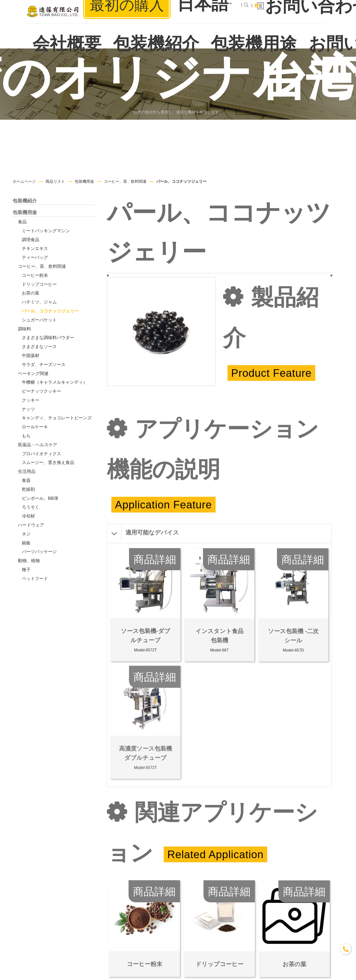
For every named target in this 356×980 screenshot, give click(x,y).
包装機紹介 (25, 201)
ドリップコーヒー (39, 284)
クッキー (31, 400)
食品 (22, 222)
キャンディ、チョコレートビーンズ (57, 418)
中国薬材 (31, 356)
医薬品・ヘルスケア (38, 445)
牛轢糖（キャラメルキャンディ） (55, 382)
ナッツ (28, 409)
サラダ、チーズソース (44, 365)
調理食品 (31, 240)
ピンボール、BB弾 (40, 498)
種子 (26, 570)
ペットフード (35, 579)
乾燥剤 (28, 489)
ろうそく (31, 507)
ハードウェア (31, 525)
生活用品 (27, 471)
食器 (26, 480)
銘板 (26, 543)
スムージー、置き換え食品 (48, 462)
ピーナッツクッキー (41, 391)
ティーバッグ (35, 257)
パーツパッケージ (39, 552)
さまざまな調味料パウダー (48, 338)
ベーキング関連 (33, 374)
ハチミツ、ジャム (39, 302)
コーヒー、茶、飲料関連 (125, 181)
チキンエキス (35, 248)
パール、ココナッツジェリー (181, 181)
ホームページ (24, 181)
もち (26, 436)
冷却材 (28, 516)
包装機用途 (84, 181)
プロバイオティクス (41, 454)
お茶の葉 (31, 293)
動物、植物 (29, 561)
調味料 (24, 329)
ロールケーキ (35, 427)
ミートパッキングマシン (46, 231)
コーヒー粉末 (35, 275)
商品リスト (55, 181)
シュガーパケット (39, 320)
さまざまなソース (39, 347)
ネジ (26, 534)
